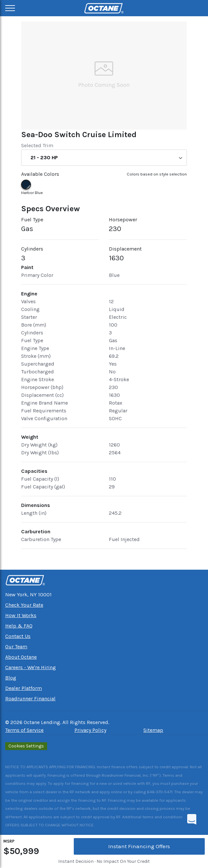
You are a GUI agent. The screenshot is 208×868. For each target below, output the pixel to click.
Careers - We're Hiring (31, 667)
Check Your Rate (24, 605)
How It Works (21, 615)
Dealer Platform (24, 688)
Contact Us (18, 636)
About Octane (21, 657)
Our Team (16, 647)
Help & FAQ (19, 626)
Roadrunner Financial (30, 699)
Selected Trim (37, 145)
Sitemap (153, 730)
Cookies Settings (26, 746)
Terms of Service (24, 730)
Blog (11, 678)
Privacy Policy (90, 730)
